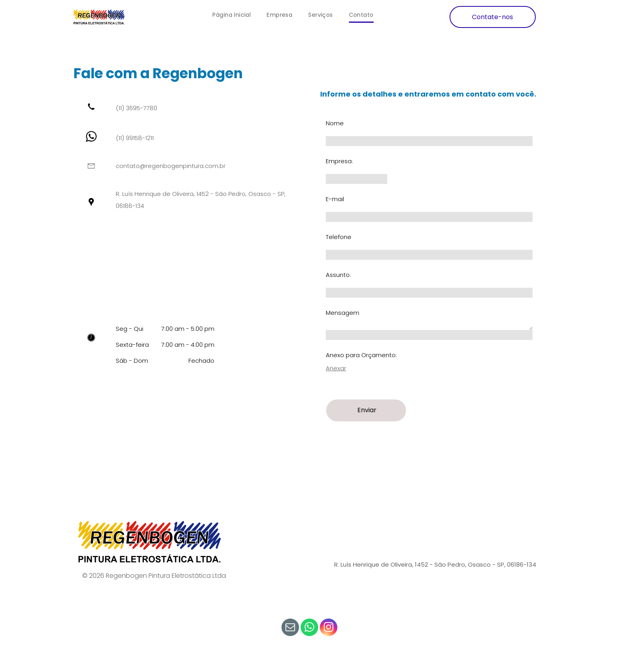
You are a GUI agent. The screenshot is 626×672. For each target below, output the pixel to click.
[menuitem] (232, 15)
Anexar (336, 368)
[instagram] (329, 628)
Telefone (339, 237)
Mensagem (343, 313)
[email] (290, 628)
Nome (335, 123)
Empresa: (339, 161)
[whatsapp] (309, 628)
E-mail (335, 199)
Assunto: (338, 275)
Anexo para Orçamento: (361, 355)
